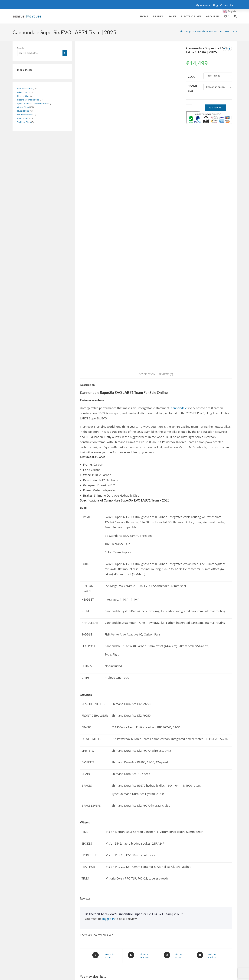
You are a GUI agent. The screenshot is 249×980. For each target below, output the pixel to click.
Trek (121, 954)
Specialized (59, 954)
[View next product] (230, 49)
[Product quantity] (189, 107)
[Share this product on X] (105, 724)
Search (20, 48)
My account (203, 5)
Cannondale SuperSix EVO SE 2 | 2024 (150, 783)
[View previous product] (225, 49)
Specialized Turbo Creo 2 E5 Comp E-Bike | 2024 (206, 847)
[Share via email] (208, 724)
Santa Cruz (83, 954)
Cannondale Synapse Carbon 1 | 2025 (98, 783)
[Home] (181, 31)
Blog (215, 5)
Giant (95, 954)
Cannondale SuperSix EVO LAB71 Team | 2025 (215, 31)
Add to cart (216, 108)
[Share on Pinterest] (175, 724)
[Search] (65, 53)
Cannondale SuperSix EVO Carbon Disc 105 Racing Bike (101, 850)
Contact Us (227, 5)
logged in (108, 688)
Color (193, 77)
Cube (71, 954)
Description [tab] (147, 144)
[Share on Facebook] (140, 724)
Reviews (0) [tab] (166, 144)
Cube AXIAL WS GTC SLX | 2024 (147, 847)
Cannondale (179, 177)
